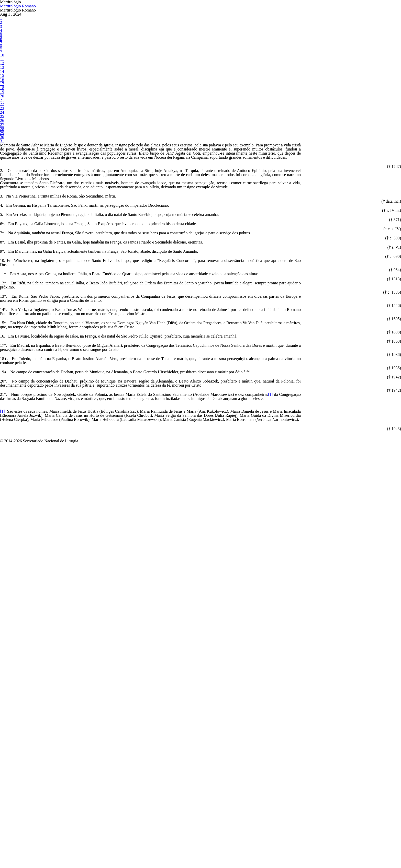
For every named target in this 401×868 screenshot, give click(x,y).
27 (2, 241)
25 (2, 227)
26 (2, 234)
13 (2, 138)
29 (2, 256)
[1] (117, 864)
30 (2, 264)
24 (2, 219)
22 (2, 204)
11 (2, 123)
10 (2, 115)
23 (2, 212)
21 (2, 197)
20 (2, 189)
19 (2, 182)
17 (2, 167)
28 (2, 249)
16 (2, 160)
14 (2, 145)
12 (2, 130)
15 (2, 152)
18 (2, 175)
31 (2, 271)
